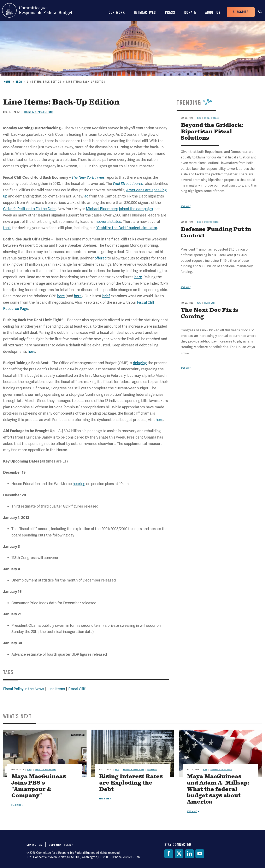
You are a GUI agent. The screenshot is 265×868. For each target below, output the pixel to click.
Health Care (210, 303)
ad (86, 196)
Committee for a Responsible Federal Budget (37, 10)
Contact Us (34, 845)
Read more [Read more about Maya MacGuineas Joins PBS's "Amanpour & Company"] (16, 805)
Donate (190, 12)
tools (7, 228)
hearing (79, 484)
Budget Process (212, 118)
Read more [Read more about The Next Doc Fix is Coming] (186, 368)
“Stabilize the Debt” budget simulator (126, 228)
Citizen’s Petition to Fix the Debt (30, 209)
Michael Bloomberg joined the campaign (119, 209)
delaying (140, 363)
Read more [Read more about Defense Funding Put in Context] (186, 287)
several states (109, 222)
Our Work (117, 12)
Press (170, 12)
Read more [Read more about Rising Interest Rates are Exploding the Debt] (104, 799)
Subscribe (241, 12)
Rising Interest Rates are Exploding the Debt (131, 783)
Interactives (145, 12)
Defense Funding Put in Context (216, 233)
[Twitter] (179, 854)
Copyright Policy (61, 845)
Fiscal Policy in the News (24, 689)
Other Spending (211, 222)
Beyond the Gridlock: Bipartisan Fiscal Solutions (212, 132)
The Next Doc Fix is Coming (210, 313)
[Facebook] (169, 854)
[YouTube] (200, 854)
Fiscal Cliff (77, 689)
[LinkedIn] (189, 854)
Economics (152, 770)
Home (7, 82)
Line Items (56, 689)
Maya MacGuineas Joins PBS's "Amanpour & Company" (39, 786)
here (138, 277)
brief (106, 296)
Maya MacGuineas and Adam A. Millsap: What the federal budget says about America (218, 789)
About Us (213, 12)
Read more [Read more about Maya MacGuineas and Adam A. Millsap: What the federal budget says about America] (192, 812)
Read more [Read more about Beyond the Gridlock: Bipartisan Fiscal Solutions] (186, 206)
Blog (19, 82)
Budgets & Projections (39, 112)
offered (101, 258)
